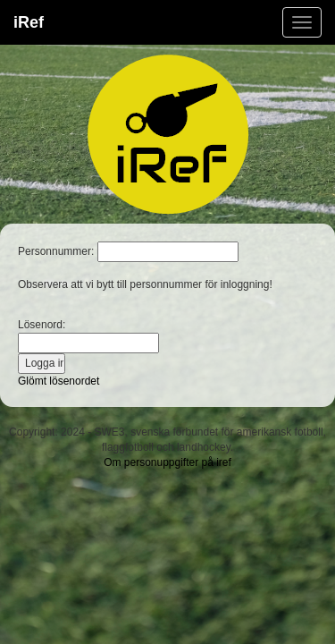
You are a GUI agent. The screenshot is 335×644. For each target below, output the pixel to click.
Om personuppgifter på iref (167, 462)
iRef (29, 22)
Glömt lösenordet (59, 381)
